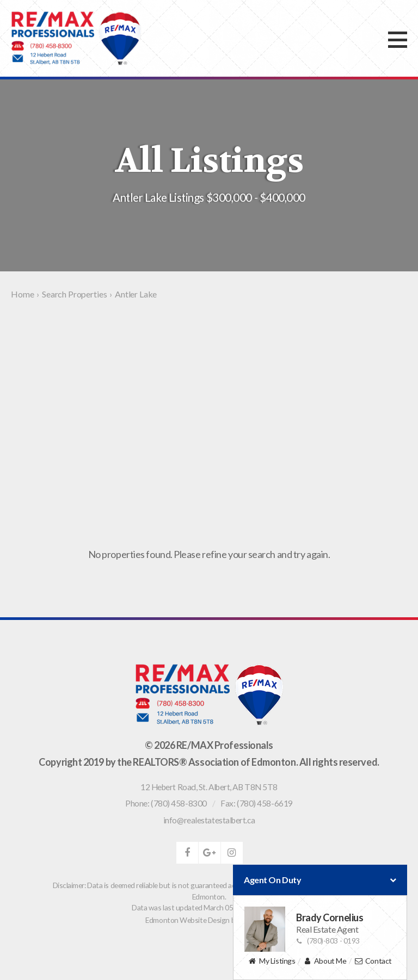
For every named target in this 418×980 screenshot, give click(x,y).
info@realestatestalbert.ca (209, 820)
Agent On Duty (320, 880)
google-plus (210, 853)
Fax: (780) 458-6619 (256, 803)
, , (209, 787)
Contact (373, 961)
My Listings (272, 961)
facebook (187, 853)
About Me (325, 961)
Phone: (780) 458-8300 (166, 803)
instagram (232, 853)
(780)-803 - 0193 (328, 941)
